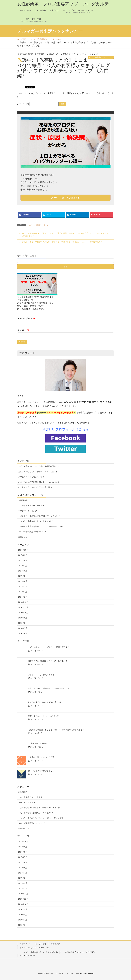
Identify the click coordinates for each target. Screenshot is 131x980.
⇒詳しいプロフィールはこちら (66, 429)
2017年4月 (23, 581)
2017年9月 (23, 555)
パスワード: (38, 104)
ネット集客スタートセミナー (32, 506)
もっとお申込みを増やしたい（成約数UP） (78, 952)
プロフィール (25, 944)
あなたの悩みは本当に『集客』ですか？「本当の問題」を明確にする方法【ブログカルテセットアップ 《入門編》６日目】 (64, 235)
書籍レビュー (24, 537)
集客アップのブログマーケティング (35, 948)
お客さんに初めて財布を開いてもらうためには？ (39, 482)
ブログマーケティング (28, 511)
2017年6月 (23, 571)
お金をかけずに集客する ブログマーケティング (40, 516)
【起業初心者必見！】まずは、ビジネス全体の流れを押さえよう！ (56, 730)
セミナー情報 (41, 944)
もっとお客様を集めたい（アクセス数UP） (41, 952)
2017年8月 (23, 560)
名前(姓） (23, 330)
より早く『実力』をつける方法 (41, 757)
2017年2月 (23, 592)
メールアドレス (26, 319)
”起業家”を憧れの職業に (38, 743)
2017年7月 (23, 566)
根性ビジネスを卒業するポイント (42, 771)
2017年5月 (23, 576)
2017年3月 (23, 586)
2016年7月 (23, 628)
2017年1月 (23, 597)
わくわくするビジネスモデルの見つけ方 (35, 487)
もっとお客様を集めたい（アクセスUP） (37, 521)
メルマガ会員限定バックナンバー (101, 57)
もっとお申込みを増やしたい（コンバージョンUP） (42, 526)
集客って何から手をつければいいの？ (44, 716)
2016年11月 (23, 607)
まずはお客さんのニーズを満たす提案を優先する (39, 466)
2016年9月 (23, 618)
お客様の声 (23, 500)
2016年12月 (23, 602)
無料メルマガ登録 (27, 955)
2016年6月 (23, 633)
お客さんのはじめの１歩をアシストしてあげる (38, 472)
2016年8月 (23, 623)
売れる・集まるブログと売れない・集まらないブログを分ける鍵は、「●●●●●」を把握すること (62, 242)
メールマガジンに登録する (65, 198)
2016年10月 (23, 613)
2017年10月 (23, 550)
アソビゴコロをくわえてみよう (31, 477)
